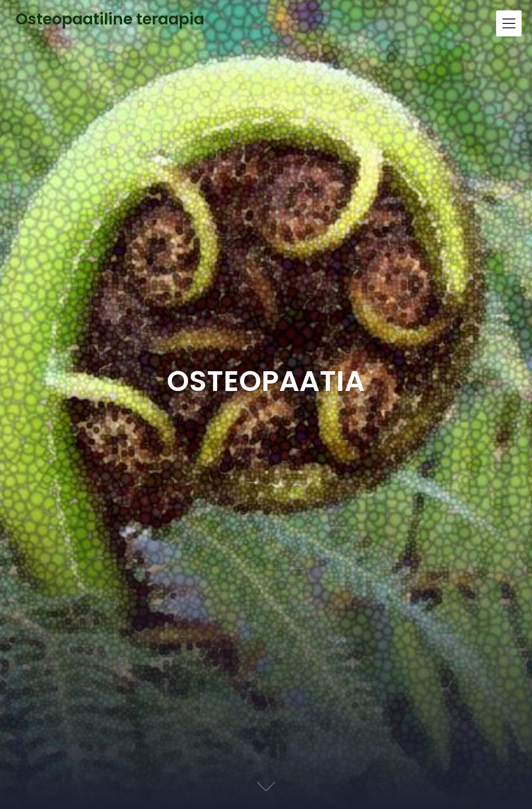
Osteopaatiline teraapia (110, 20)
